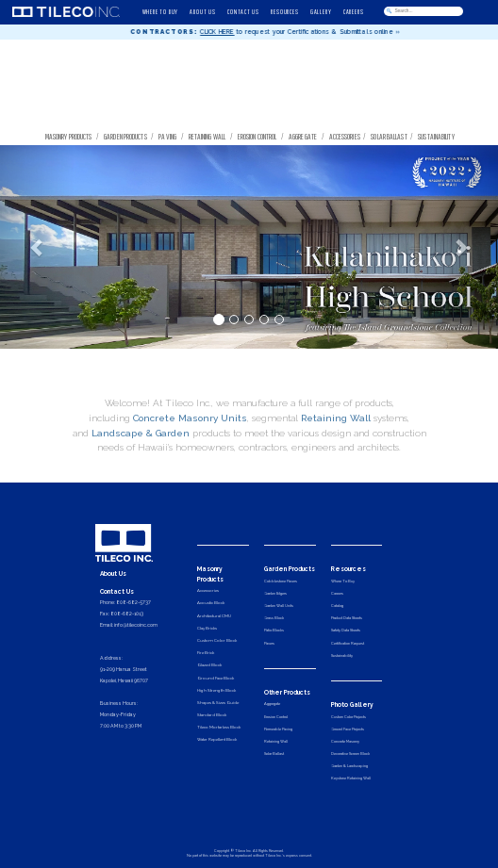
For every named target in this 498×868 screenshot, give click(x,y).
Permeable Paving (278, 729)
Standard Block (212, 715)
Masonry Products (69, 136)
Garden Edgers (275, 593)
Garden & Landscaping (349, 766)
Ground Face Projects (348, 729)
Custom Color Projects (349, 717)
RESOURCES (284, 11)
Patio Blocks (274, 630)
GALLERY (321, 11)
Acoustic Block (211, 603)
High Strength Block (216, 690)
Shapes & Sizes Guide (218, 703)
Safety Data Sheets (346, 630)
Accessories (345, 136)
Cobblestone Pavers (281, 581)
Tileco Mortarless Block (219, 727)
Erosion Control (257, 136)
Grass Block (274, 618)
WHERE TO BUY (161, 11)
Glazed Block (209, 665)
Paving (167, 136)
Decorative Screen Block (350, 753)
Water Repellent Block (217, 739)
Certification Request (348, 643)
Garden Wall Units (279, 606)
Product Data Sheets (347, 618)
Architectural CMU (214, 616)
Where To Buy (343, 581)
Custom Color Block (217, 640)
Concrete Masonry (345, 741)
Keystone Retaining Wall (351, 778)
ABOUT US (202, 11)
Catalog (337, 606)
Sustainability (437, 136)
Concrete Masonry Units (190, 445)
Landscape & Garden (141, 459)
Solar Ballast (389, 136)
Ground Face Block (216, 678)
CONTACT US (243, 11)
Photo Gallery (352, 705)
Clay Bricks (207, 628)
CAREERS (354, 11)
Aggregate (303, 136)
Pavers (269, 643)
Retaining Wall (207, 136)
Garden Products (125, 136)
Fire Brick (206, 653)
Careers (337, 593)
